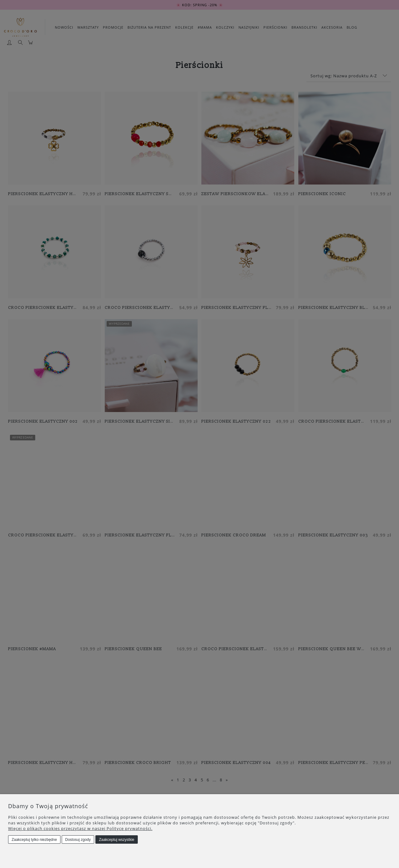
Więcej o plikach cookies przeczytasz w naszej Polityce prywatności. (80, 828)
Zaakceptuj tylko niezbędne (34, 840)
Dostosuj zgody (78, 840)
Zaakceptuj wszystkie (116, 840)
